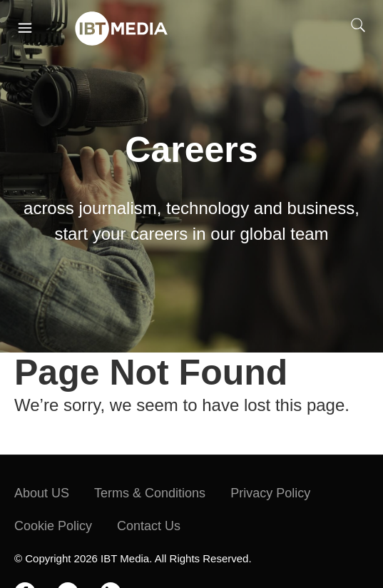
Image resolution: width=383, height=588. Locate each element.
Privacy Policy (270, 493)
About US (42, 493)
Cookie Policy (53, 526)
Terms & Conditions (150, 493)
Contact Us (149, 526)
